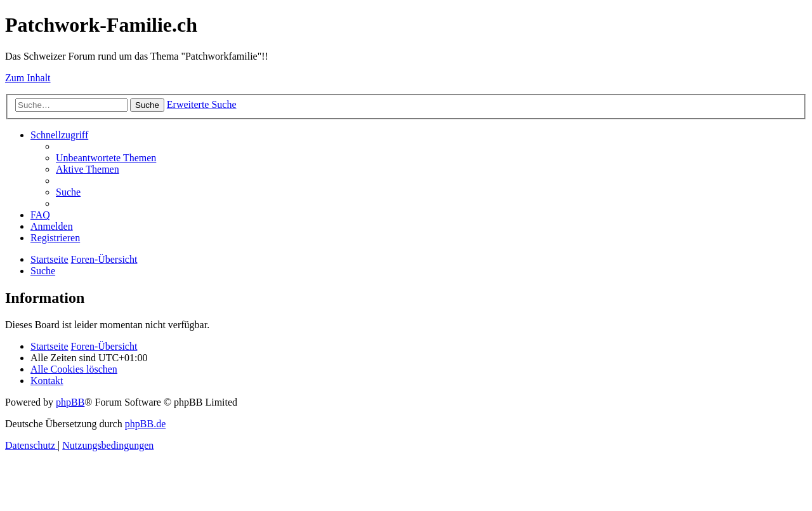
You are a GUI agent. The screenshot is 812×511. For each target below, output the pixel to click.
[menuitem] (106, 158)
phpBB (70, 402)
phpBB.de (145, 424)
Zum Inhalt (28, 78)
